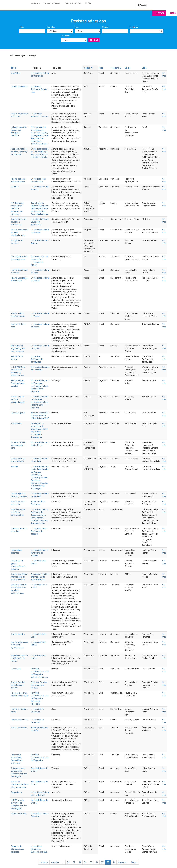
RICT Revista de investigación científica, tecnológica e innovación (18, 208)
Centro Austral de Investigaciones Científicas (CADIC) (39, 130)
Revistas (35, 3)
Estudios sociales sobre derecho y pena (18, 445)
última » (134, 862)
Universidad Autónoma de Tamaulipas (37, 359)
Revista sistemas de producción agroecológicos (20, 645)
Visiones (14, 466)
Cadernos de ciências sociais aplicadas (17, 849)
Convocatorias (52, 3)
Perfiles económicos (20, 720)
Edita (144, 68)
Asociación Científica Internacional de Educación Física (40, 577)
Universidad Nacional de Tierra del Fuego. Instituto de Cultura (40, 152)
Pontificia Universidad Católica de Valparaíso (40, 758)
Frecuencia (66, 36)
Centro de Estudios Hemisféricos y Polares (39, 685)
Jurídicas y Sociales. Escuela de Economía (40, 480)
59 (114, 862)
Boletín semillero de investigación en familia (19, 658)
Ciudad (105, 27)
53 (80, 862)
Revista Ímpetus (18, 634)
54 (85, 862)
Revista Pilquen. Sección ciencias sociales (18, 383)
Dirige (128, 68)
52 (74, 862)
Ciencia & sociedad (19, 87)
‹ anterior (55, 862)
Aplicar (94, 40)
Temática (51, 27)
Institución (134, 27)
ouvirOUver (16, 73)
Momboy (15, 187)
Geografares (16, 792)
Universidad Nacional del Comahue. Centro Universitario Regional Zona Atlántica (40, 386)
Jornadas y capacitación (78, 3)
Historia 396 (16, 669)
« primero (44, 862)
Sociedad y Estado (39, 157)
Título (22, 27)
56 (97, 862)
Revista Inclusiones (19, 728)
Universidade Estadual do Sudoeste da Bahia (39, 849)
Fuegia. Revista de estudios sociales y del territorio (19, 152)
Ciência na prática (19, 814)
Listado (160, 13)
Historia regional (18, 413)
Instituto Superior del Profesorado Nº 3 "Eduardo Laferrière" (40, 416)
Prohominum (17, 423)
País (77, 27)
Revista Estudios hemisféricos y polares (18, 685)
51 (68, 862)
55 (91, 862)
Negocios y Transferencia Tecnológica (40, 486)
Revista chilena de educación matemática (19, 222)
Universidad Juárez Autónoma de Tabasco (39, 531)
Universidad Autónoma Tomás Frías (39, 89)
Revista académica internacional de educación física (19, 577)
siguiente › (123, 862)
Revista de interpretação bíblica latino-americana (20, 784)
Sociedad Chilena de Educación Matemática (40, 222)
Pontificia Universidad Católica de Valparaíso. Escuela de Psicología (40, 698)
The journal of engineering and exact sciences (18, 348)
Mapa (173, 13)
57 (102, 862)
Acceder (142, 5)
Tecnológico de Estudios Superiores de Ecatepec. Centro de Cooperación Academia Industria (40, 208)
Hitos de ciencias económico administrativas (18, 512)
